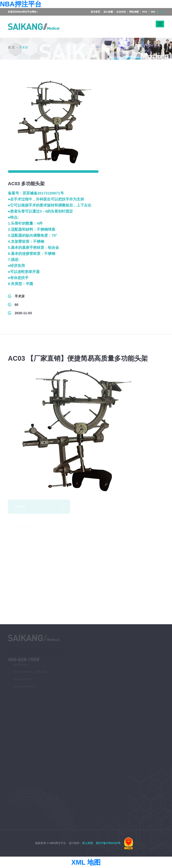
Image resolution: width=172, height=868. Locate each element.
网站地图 (134, 8)
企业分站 (121, 8)
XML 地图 (86, 862)
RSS (145, 8)
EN (161, 8)
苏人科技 (88, 843)
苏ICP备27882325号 (108, 843)
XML (153, 8)
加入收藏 (108, 8)
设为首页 (95, 8)
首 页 (11, 46)
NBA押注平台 (21, 4)
